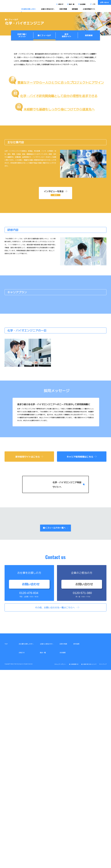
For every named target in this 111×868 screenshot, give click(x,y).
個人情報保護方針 (74, 862)
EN (94, 4)
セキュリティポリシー (60, 862)
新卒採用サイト (67, 35)
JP (91, 4)
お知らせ (61, 4)
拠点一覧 (72, 4)
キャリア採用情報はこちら (82, 654)
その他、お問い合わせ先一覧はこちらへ (55, 805)
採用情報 (75, 9)
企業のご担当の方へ (48, 9)
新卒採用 (76, 842)
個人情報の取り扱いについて (89, 862)
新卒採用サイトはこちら (29, 654)
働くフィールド (44, 35)
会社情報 (83, 4)
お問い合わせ (104, 2)
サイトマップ (103, 862)
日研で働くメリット (22, 35)
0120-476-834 (29, 791)
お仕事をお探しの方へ (29, 9)
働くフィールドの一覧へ (55, 726)
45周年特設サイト (89, 9)
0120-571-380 (82, 791)
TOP (6, 842)
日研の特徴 (63, 9)
